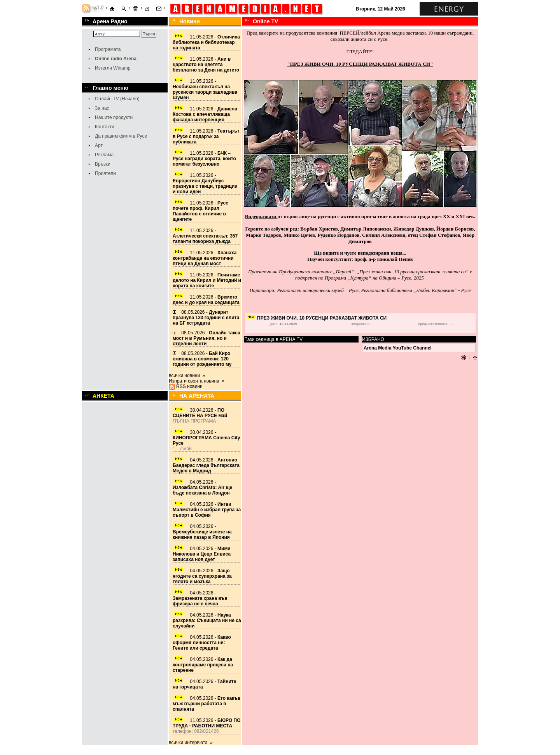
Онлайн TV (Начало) (117, 99)
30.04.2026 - (200, 413)
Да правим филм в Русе (121, 136)
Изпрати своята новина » (197, 381)
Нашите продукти (114, 117)
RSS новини (189, 386)
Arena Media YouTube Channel (398, 348)
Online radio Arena (116, 59)
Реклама (104, 155)
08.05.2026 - (206, 318)
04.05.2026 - (206, 465)
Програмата (108, 49)
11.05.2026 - (206, 42)
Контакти (105, 127)
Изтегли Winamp (113, 68)
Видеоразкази (261, 216)
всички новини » (187, 376)
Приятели (105, 173)
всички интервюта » (191, 743)
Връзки (103, 164)
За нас (102, 108)
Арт (99, 145)
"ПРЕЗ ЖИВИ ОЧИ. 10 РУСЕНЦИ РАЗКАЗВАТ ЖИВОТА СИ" (360, 64)
